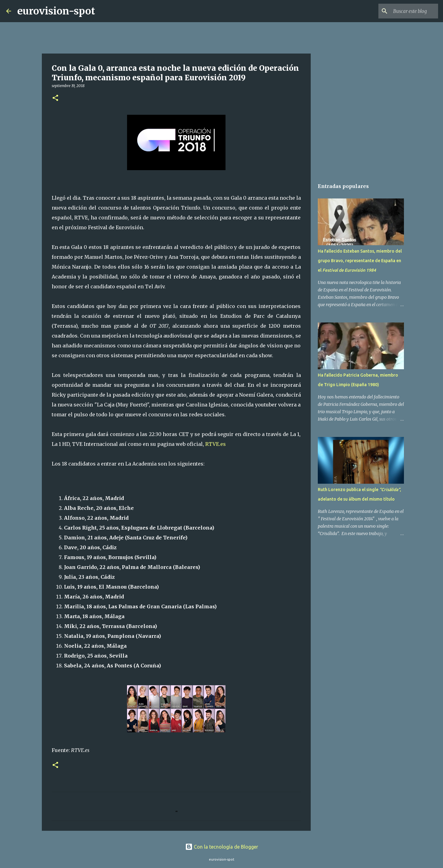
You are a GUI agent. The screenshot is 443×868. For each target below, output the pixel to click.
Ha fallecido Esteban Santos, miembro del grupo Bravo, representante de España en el (360, 261)
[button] (55, 98)
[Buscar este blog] (406, 11)
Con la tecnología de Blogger (222, 847)
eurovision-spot (56, 11)
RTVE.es (216, 444)
